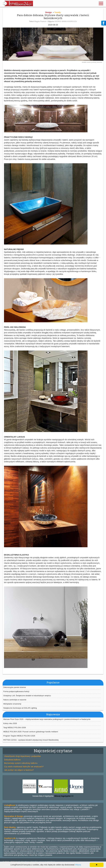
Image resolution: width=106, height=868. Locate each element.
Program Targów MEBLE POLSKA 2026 (19, 736)
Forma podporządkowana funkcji (16, 691)
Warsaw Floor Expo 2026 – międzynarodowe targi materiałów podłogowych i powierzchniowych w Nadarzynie (47, 719)
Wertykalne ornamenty (12, 704)
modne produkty (92, 62)
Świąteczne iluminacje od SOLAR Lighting (20, 708)
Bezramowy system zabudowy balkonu (21, 763)
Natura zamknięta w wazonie (15, 700)
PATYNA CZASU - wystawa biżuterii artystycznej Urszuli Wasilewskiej (31, 740)
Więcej (78, 865)
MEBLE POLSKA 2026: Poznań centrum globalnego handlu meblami (31, 732)
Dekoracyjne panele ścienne (15, 687)
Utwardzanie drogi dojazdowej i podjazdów (22, 756)
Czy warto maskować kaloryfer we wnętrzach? (24, 767)
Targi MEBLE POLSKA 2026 (15, 728)
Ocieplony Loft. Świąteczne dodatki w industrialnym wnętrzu (27, 696)
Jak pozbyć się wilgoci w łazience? (19, 770)
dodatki (84, 62)
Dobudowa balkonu (12, 760)
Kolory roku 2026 (10, 723)
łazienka (99, 62)
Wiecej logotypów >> (64, 796)
